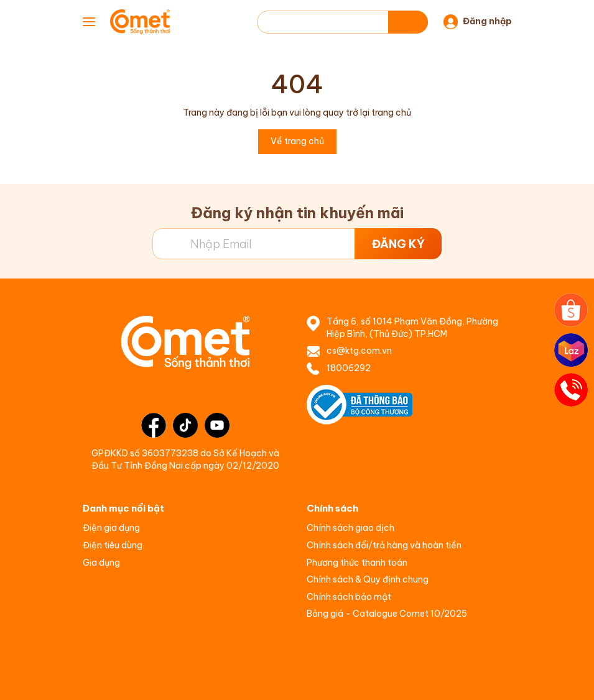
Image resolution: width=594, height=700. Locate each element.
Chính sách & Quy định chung (368, 579)
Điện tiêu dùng (113, 545)
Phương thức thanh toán (357, 563)
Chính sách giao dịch (350, 528)
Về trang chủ (297, 141)
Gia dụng (101, 563)
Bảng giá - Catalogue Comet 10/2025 (387, 614)
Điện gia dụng (111, 528)
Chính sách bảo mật (349, 597)
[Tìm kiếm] (408, 22)
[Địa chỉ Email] (297, 244)
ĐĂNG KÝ (398, 244)
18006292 (349, 368)
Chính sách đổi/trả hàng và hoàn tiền (384, 545)
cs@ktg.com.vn (359, 351)
